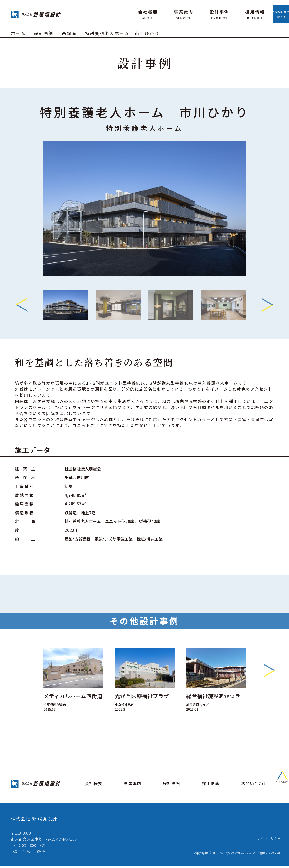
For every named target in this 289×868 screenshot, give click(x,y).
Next (268, 303)
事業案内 (151, 13)
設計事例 (186, 13)
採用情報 (222, 13)
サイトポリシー (267, 840)
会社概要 (115, 13)
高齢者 (69, 31)
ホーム (18, 31)
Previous (21, 303)
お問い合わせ (264, 13)
